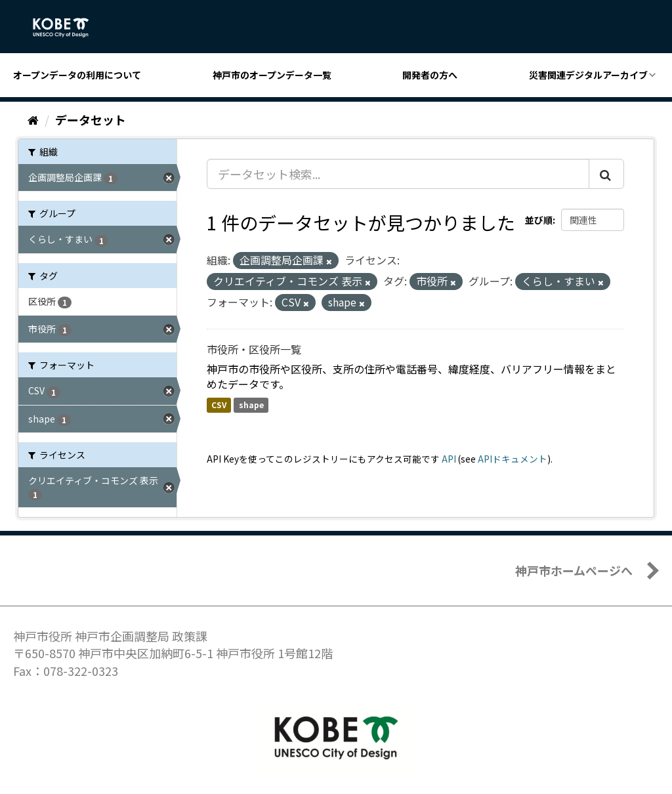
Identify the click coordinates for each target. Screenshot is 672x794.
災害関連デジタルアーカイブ (588, 75)
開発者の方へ (430, 75)
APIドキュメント (513, 459)
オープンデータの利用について (77, 75)
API (449, 459)
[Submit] (606, 174)
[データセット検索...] (398, 174)
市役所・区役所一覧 (254, 349)
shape (251, 405)
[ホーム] (33, 119)
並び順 (539, 220)
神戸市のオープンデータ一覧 (272, 75)
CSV (219, 405)
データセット (91, 119)
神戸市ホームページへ (574, 570)
